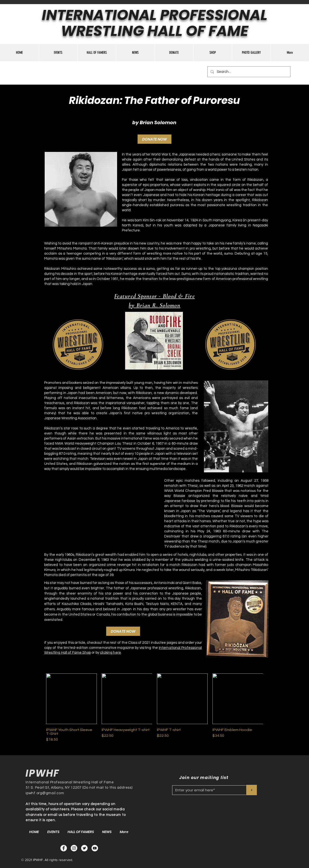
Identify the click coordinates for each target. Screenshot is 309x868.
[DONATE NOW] (154, 139)
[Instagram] (74, 848)
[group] (154, 708)
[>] (252, 790)
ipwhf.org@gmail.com (45, 793)
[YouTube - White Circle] (95, 848)
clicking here (110, 653)
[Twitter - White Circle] (84, 848)
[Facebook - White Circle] (64, 848)
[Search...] (248, 72)
